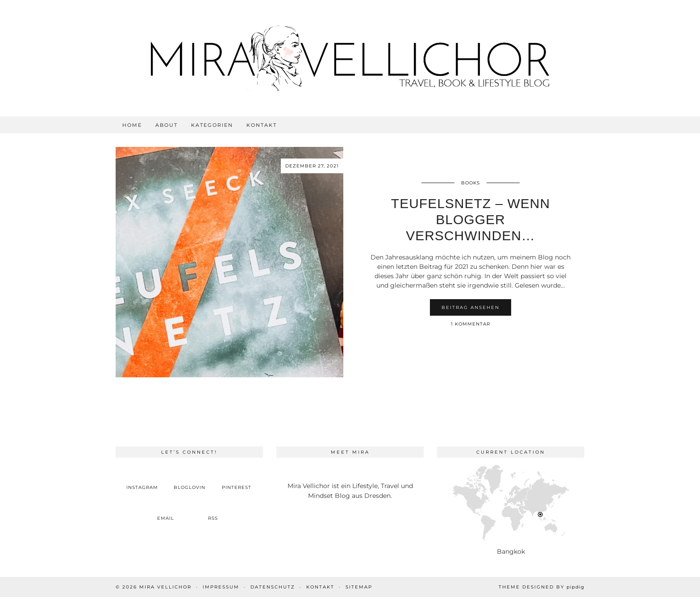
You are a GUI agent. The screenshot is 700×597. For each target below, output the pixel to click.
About (167, 125)
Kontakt (262, 125)
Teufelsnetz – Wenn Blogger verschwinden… (471, 219)
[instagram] (142, 480)
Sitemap (359, 587)
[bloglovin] (189, 480)
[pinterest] (237, 480)
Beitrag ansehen (471, 307)
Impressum (221, 587)
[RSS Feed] (213, 511)
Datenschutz (273, 587)
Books (471, 183)
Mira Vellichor (165, 587)
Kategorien (212, 125)
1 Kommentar (471, 324)
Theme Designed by (542, 587)
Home (132, 125)
